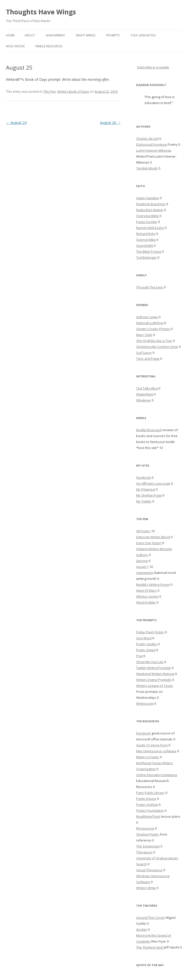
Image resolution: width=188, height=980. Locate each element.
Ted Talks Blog (147, 388)
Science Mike (146, 240)
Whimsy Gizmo (147, 596)
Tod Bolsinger (146, 257)
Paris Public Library (150, 793)
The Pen (50, 91)
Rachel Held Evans (150, 228)
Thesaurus (144, 852)
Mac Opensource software (156, 751)
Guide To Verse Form (152, 745)
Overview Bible (147, 216)
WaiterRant (145, 394)
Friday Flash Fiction (150, 632)
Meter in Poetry (148, 757)
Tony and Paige (148, 359)
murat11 (142, 567)
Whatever (144, 400)
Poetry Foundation (150, 811)
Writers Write (146, 888)
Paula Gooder (147, 222)
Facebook (143, 477)
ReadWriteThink (148, 816)
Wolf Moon (15, 46)
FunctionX (143, 733)
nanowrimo (145, 573)
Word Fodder (146, 602)
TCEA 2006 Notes (143, 35)
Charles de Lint (147, 139)
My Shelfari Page (149, 495)
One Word (144, 638)
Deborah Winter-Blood (153, 537)
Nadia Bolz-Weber (150, 210)
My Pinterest (146, 489)
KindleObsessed (149, 430)
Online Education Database (157, 775)
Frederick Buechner (151, 204)
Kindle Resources (49, 46)
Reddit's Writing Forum (153, 585)
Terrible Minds (147, 168)
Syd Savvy (144, 353)
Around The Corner (151, 918)
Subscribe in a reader (153, 67)
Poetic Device (146, 799)
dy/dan (142, 929)
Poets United (146, 650)
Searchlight (145, 246)
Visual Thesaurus (149, 870)
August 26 (110, 123)
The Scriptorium (148, 846)
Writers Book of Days (73, 91)
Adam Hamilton (148, 198)
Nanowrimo (55, 35)
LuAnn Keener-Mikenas (154, 150)
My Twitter (144, 501)
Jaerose (142, 561)
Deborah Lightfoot (150, 323)
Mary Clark (144, 335)
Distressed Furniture (152, 144)
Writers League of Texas (155, 686)
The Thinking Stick (150, 947)
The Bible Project (149, 252)
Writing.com (145, 703)
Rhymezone (145, 828)
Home (10, 35)
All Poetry (143, 531)
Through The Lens (150, 287)
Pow (139, 656)
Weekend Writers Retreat (155, 674)
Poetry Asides (147, 644)
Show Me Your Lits (150, 662)
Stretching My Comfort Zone (157, 347)
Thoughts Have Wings (41, 12)
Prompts (113, 35)
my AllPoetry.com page (153, 483)
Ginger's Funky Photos (153, 329)
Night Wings (86, 35)
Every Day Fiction (149, 543)
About (30, 35)
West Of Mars (146, 590)
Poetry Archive (147, 805)
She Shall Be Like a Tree (154, 341)
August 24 (16, 123)
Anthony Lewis (147, 317)
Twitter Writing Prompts (154, 668)
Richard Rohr (146, 234)
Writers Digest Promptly (154, 680)
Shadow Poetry (148, 834)
